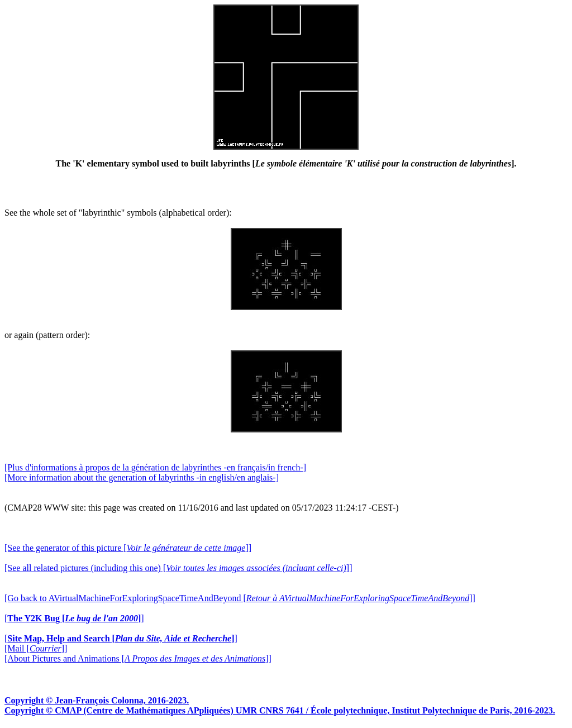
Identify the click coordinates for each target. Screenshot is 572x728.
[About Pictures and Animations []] (138, 658)
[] (74, 618)
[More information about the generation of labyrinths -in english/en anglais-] (142, 477)
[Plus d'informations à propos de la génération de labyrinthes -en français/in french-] (155, 467)
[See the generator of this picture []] (128, 548)
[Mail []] (36, 648)
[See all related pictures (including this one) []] (178, 568)
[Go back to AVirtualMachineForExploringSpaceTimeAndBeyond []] (240, 598)
